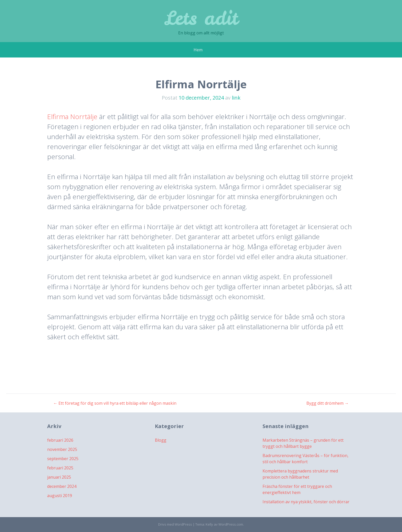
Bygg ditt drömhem (328, 403)
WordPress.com (231, 524)
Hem (198, 50)
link (236, 98)
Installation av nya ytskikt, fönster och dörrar (306, 502)
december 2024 (62, 486)
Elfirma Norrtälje (72, 117)
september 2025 (63, 459)
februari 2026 (60, 440)
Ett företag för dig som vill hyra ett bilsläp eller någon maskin (115, 403)
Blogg (161, 440)
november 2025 (62, 449)
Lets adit (201, 18)
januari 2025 (59, 477)
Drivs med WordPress (175, 524)
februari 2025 (60, 468)
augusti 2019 (60, 496)
